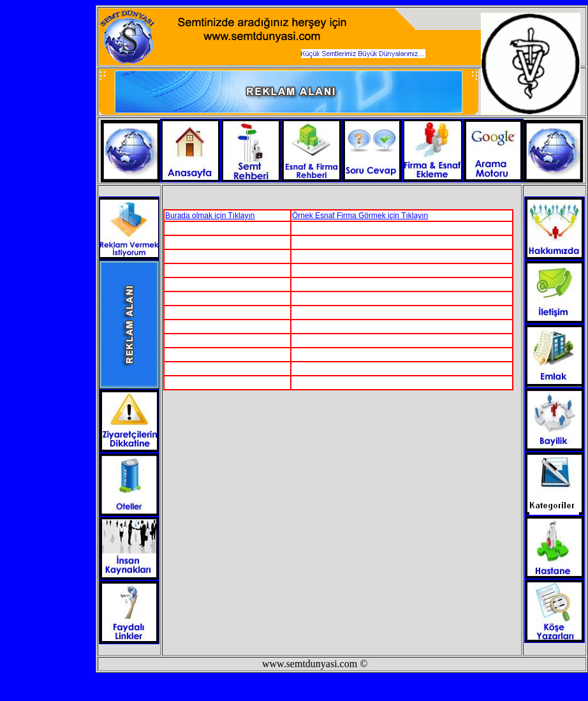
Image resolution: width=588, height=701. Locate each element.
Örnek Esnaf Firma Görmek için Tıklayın (360, 216)
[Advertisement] (312, 420)
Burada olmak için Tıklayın (210, 216)
